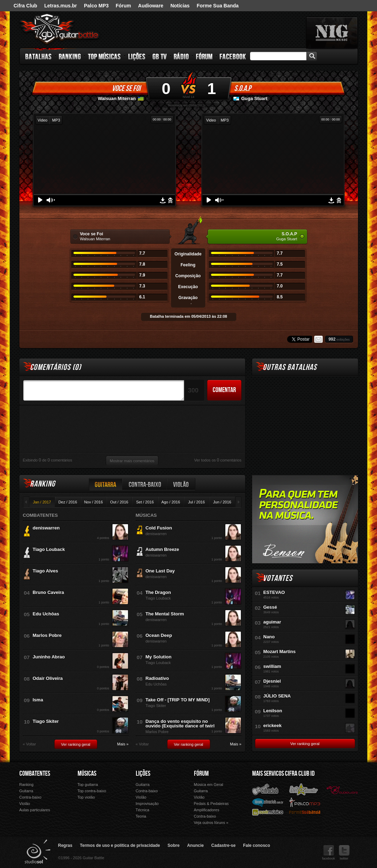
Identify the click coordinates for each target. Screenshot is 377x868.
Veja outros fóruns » (211, 823)
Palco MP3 (96, 6)
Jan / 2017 (42, 502)
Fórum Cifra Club (268, 802)
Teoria (141, 816)
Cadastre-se (223, 845)
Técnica (143, 810)
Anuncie (195, 845)
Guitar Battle (60, 29)
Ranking (70, 56)
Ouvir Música (268, 812)
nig (332, 33)
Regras (65, 845)
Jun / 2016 (222, 502)
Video (43, 120)
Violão (181, 484)
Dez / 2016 (68, 502)
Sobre (174, 845)
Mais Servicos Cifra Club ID (283, 774)
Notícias (180, 6)
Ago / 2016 (171, 502)
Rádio (181, 56)
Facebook (233, 56)
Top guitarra (88, 785)
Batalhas (39, 56)
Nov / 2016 (93, 502)
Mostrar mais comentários (132, 461)
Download (163, 200)
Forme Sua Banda (218, 6)
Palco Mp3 (305, 802)
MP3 (56, 120)
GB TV (160, 56)
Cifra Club (26, 6)
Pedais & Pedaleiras (211, 804)
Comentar (224, 390)
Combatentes (35, 774)
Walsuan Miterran (117, 98)
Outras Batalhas (290, 367)
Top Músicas (105, 56)
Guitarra (106, 484)
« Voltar (29, 744)
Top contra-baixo (92, 791)
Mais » (123, 744)
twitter (344, 853)
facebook (329, 853)
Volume (51, 200)
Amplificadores (207, 810)
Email (318, 339)
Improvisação (147, 804)
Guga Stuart (254, 98)
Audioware (151, 6)
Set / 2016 (145, 502)
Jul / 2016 (196, 502)
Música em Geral (209, 785)
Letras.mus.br (60, 6)
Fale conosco (257, 845)
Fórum (123, 6)
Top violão (86, 797)
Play (40, 200)
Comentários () (56, 367)
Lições (137, 56)
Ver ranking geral (76, 744)
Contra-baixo (145, 484)
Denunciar (170, 200)
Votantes (278, 578)
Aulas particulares (35, 810)
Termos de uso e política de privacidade (120, 845)
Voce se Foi (126, 88)
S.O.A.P (243, 88)
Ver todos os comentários (218, 460)
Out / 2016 (119, 502)
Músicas (87, 774)
